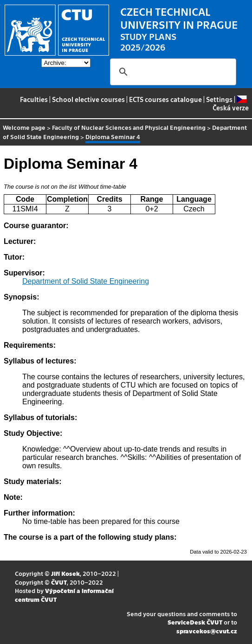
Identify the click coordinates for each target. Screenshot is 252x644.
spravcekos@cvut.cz (207, 631)
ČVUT (59, 582)
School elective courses (88, 99)
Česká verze (231, 104)
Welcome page (24, 127)
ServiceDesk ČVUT (195, 622)
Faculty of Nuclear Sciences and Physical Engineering (129, 127)
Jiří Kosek (65, 573)
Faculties (34, 99)
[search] (172, 72)
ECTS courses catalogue (165, 99)
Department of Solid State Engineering (86, 281)
